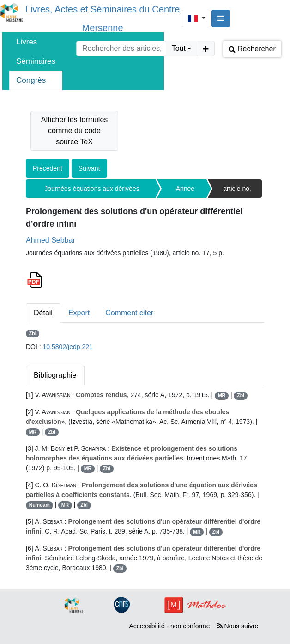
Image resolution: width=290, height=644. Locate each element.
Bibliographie (55, 375)
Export (79, 313)
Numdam (39, 505)
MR (222, 395)
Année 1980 (185, 191)
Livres (27, 42)
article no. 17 (237, 191)
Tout (179, 48)
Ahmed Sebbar (51, 240)
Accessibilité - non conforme (169, 626)
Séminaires (36, 61)
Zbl (33, 333)
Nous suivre (238, 626)
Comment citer (129, 313)
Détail (43, 313)
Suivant (89, 168)
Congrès (31, 80)
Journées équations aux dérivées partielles (92, 191)
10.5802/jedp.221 (68, 347)
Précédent (48, 168)
